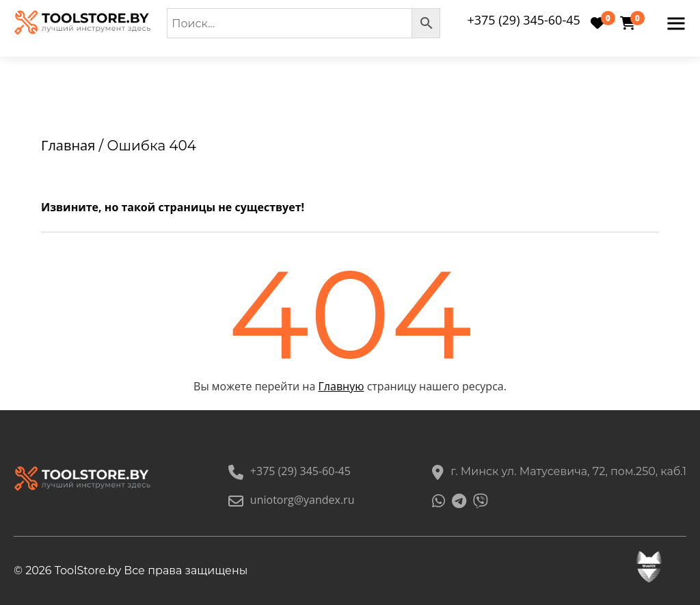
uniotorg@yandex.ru (292, 500)
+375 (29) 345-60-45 (523, 20)
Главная (68, 145)
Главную (341, 386)
